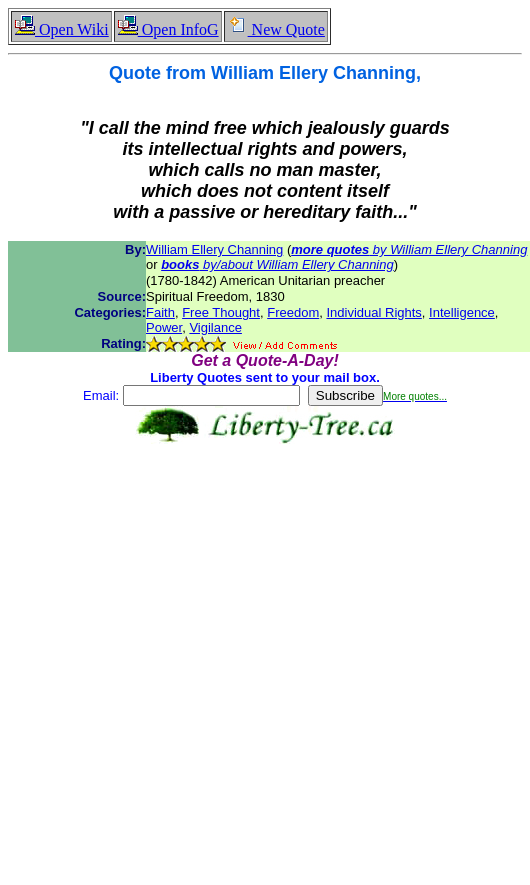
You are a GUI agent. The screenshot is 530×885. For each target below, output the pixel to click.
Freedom (293, 312)
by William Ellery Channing (409, 249)
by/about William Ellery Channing (277, 264)
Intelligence (462, 312)
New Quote (276, 29)
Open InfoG (168, 29)
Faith (160, 312)
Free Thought (221, 312)
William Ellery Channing (214, 249)
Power (164, 327)
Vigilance (215, 327)
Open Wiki (61, 29)
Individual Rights (373, 312)
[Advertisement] (187, 649)
